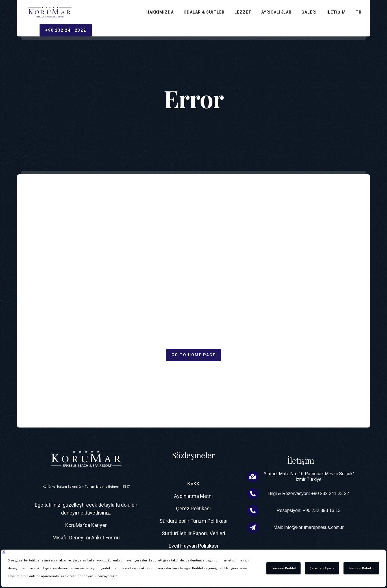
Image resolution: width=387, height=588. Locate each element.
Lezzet (243, 12)
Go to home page (193, 355)
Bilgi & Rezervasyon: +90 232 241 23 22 (308, 493)
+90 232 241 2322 (66, 30)
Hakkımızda (160, 12)
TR (359, 12)
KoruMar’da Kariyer (86, 525)
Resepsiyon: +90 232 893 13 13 (308, 510)
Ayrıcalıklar (276, 12)
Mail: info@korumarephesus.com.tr (308, 527)
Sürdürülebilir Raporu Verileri (193, 533)
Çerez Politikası (193, 508)
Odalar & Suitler (204, 12)
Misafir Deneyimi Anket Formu (86, 538)
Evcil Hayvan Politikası (193, 546)
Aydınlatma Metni (193, 496)
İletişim (336, 12)
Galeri (309, 12)
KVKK (193, 484)
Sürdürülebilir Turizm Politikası (193, 521)
